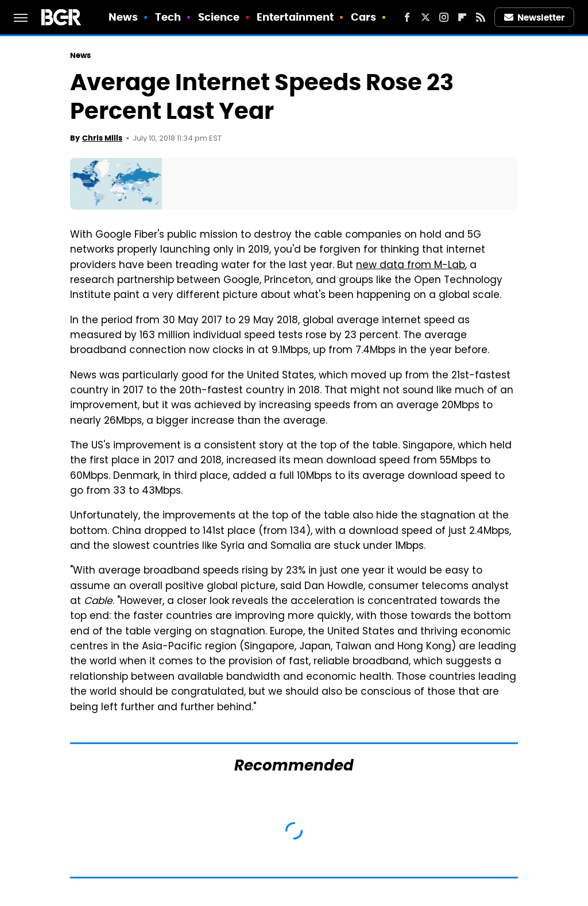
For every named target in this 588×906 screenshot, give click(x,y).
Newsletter (535, 18)
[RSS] (481, 17)
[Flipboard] (462, 17)
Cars (363, 17)
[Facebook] (407, 17)
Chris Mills (102, 138)
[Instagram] (444, 17)
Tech (168, 17)
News (123, 17)
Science (219, 17)
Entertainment (295, 17)
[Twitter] (425, 17)
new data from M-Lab (411, 266)
